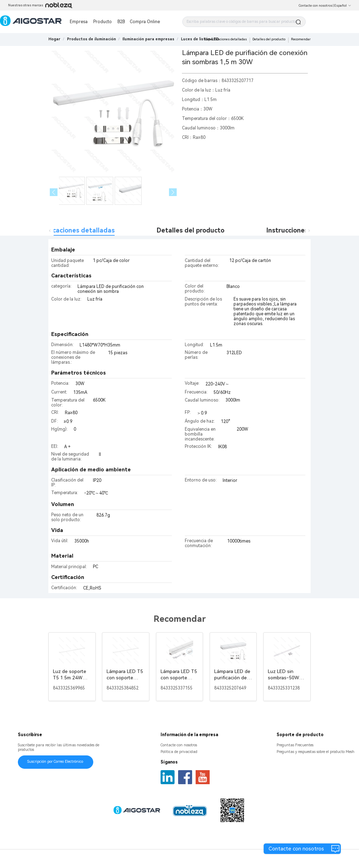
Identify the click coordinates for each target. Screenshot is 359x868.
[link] (92, 39)
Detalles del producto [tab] (191, 230)
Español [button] (343, 6)
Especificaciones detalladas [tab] (72, 230)
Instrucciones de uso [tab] (298, 230)
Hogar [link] (54, 39)
